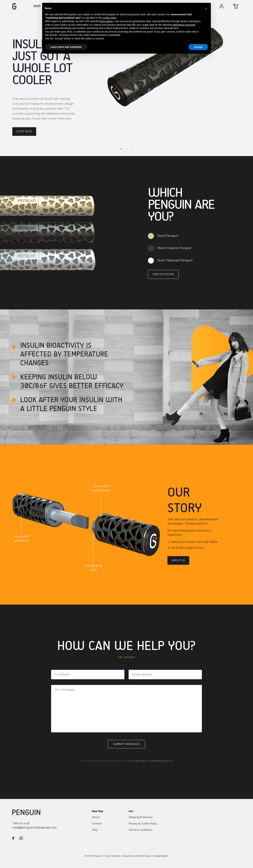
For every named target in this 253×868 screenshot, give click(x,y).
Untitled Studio (143, 856)
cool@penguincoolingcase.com (34, 827)
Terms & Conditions (140, 830)
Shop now (24, 131)
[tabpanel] (126, 82)
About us (178, 560)
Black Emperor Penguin (175, 248)
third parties (106, 21)
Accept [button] (198, 47)
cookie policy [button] (110, 18)
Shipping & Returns (140, 817)
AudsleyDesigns (161, 856)
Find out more (163, 274)
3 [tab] (132, 149)
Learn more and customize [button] (66, 47)
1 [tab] (121, 149)
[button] (206, 8)
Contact (97, 824)
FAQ (95, 830)
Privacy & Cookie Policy (143, 824)
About (96, 817)
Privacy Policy (139, 761)
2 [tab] (126, 149)
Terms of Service (159, 761)
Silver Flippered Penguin (175, 260)
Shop (37, 6)
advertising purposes (184, 25)
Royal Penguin (168, 236)
